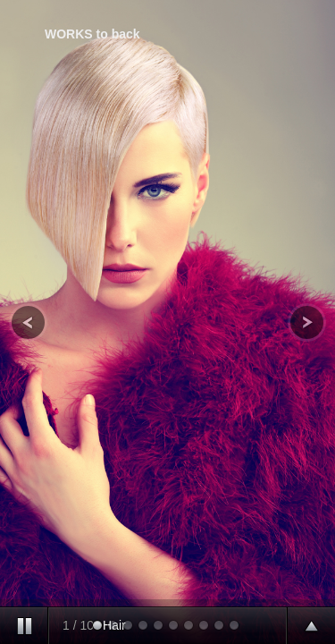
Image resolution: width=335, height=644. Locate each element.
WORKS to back (92, 34)
